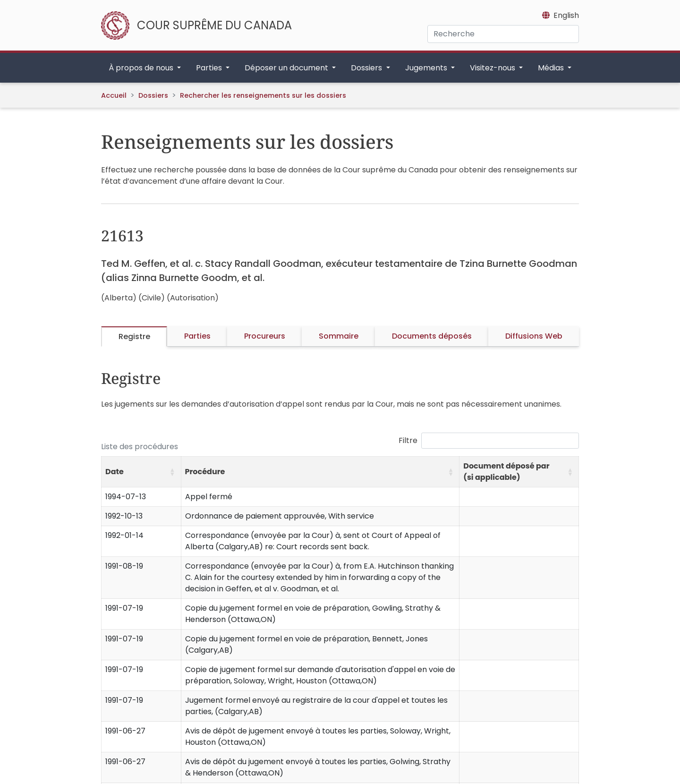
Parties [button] (210, 68)
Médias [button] (552, 68)
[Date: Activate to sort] (141, 472)
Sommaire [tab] (339, 336)
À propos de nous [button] (142, 68)
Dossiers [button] (367, 68)
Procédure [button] (205, 472)
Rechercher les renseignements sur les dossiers (263, 95)
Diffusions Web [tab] (534, 336)
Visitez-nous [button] (493, 68)
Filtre (408, 440)
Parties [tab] (197, 336)
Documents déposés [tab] (432, 336)
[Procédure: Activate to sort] (320, 472)
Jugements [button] (427, 68)
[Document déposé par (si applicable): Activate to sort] (519, 472)
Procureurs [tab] (265, 336)
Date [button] (115, 472)
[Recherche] (503, 34)
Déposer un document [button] (287, 68)
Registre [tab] (134, 337)
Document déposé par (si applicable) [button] (506, 472)
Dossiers (153, 95)
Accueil (114, 95)
